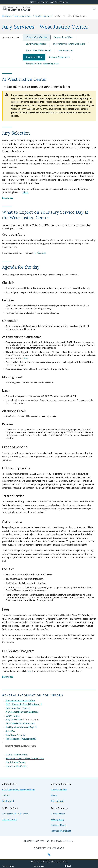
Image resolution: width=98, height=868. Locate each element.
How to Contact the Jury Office (20, 700)
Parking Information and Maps (20, 727)
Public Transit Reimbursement (20, 739)
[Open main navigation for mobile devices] (94, 9)
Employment (8, 801)
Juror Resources (65, 50)
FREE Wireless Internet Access (20, 723)
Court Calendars (59, 790)
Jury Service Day (34, 57)
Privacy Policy (58, 819)
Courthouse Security (15, 735)
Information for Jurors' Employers (69, 44)
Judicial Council (9, 819)
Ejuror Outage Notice (36, 44)
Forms (54, 795)
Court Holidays (58, 814)
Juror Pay (10, 731)
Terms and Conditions (61, 831)
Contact (6, 795)
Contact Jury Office (63, 37)
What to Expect (13, 716)
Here (26, 192)
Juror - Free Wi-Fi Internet (39, 50)
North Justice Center (16, 762)
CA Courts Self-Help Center (15, 814)
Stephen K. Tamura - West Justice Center (25, 758)
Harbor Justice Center (16, 766)
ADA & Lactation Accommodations (22, 712)
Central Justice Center (16, 755)
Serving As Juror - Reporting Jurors (43, 64)
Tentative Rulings (59, 825)
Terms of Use (39, 866)
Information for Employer (18, 708)
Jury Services (40, 253)
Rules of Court (58, 801)
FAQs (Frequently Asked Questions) (23, 704)
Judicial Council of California (49, 2)
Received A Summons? (59, 57)
